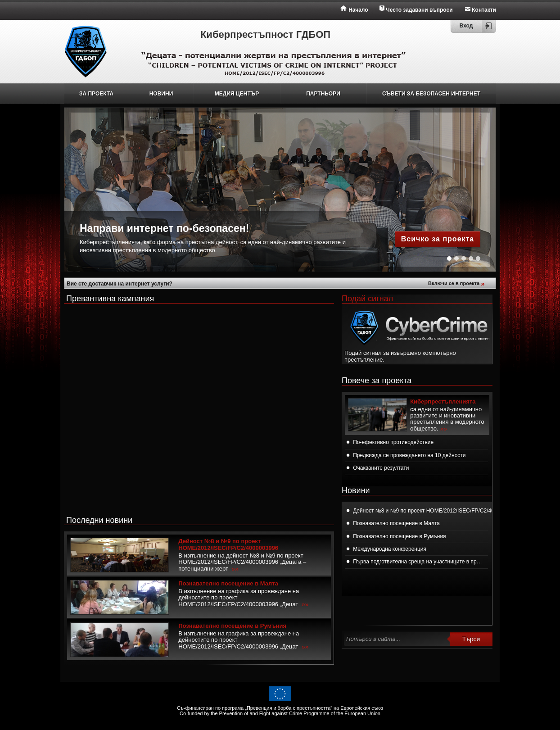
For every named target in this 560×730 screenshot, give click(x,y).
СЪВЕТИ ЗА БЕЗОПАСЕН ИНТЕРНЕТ (431, 94)
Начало (358, 10)
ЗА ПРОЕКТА (96, 94)
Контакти (484, 10)
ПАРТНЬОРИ (323, 94)
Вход (466, 26)
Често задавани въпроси (419, 10)
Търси (471, 639)
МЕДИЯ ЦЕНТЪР (237, 94)
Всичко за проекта (438, 239)
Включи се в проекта (457, 283)
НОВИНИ (161, 94)
